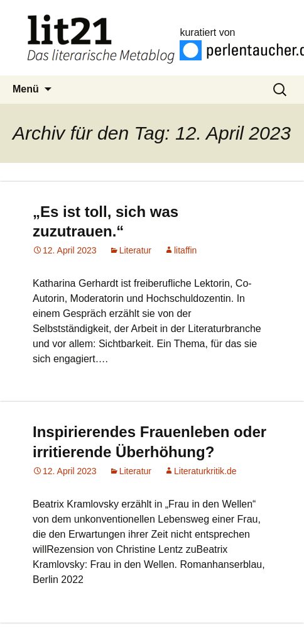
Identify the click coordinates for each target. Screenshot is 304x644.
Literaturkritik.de (205, 471)
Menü (26, 89)
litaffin (185, 250)
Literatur (135, 250)
